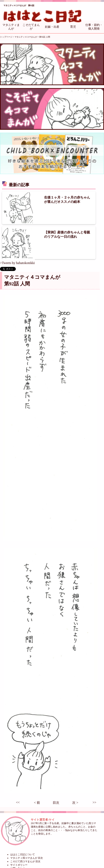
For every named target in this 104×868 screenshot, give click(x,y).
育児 (73, 27)
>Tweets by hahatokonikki (17, 263)
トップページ (6, 37)
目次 (56, 803)
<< (18, 802)
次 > (75, 803)
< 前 (37, 803)
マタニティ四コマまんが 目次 (27, 858)
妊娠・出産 (52, 27)
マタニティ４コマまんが (26, 37)
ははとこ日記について (23, 854)
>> (94, 802)
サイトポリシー (19, 865)
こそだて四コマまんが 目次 (25, 861)
